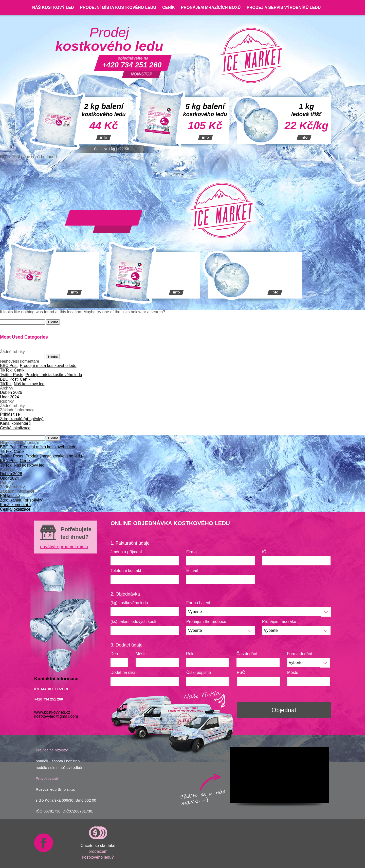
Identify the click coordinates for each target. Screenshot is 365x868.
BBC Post (9, 366)
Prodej (109, 39)
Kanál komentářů (15, 423)
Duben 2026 (11, 392)
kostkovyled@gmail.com (56, 716)
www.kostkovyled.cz (52, 712)
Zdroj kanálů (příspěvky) (22, 419)
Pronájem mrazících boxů (211, 7)
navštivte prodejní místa (64, 547)
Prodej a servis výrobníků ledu (284, 7)
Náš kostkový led (53, 7)
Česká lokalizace (15, 428)
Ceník (169, 7)
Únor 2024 (10, 397)
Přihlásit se (10, 414)
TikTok (6, 370)
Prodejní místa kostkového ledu (118, 7)
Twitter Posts (12, 375)
